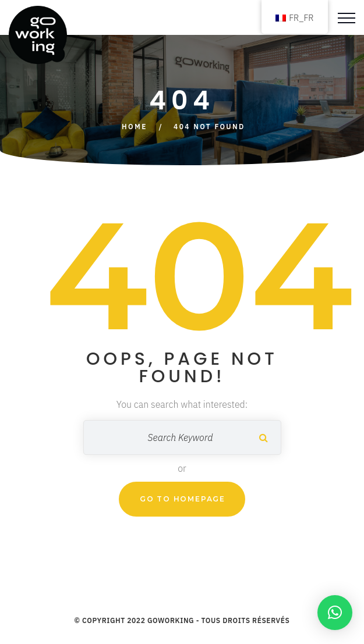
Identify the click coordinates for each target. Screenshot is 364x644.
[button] (335, 613)
